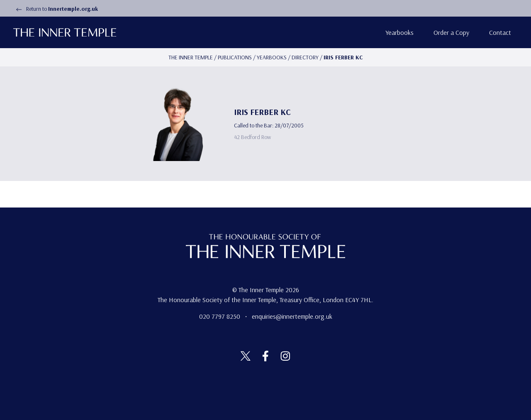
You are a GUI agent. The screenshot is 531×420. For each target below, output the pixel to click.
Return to (56, 9)
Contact (500, 32)
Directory (305, 57)
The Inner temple (191, 57)
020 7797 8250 (220, 316)
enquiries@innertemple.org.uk (292, 316)
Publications (235, 57)
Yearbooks (399, 32)
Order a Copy (451, 32)
